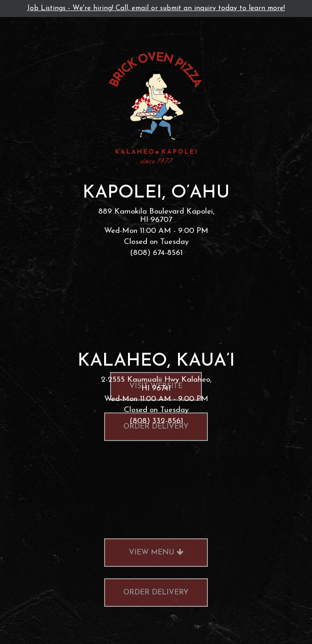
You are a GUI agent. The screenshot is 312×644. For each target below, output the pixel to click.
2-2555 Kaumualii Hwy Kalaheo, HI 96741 (156, 384)
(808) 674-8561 (156, 253)
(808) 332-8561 (156, 421)
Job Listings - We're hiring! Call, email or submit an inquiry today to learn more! (156, 8)
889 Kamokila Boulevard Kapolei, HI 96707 (156, 216)
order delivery (146, 614)
